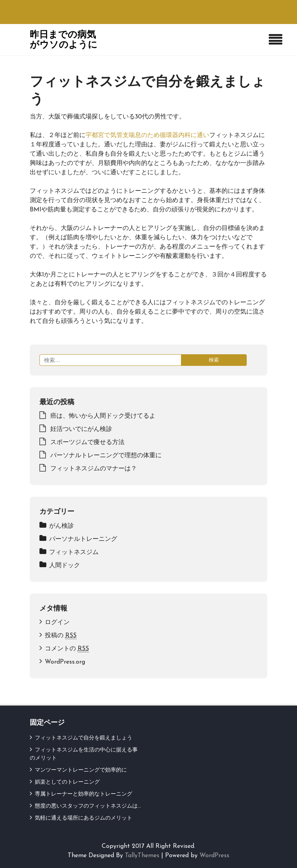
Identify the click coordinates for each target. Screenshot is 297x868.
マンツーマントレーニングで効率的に (81, 770)
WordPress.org (65, 662)
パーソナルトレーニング (83, 539)
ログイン (57, 623)
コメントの (67, 649)
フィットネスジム (74, 552)
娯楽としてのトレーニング (67, 782)
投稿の (61, 636)
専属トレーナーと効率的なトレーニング (84, 794)
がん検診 (61, 526)
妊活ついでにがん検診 (81, 429)
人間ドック (65, 566)
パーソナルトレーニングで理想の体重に (106, 456)
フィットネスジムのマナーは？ (94, 469)
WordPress (214, 856)
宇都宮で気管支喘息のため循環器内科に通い (147, 136)
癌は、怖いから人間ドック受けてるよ (103, 416)
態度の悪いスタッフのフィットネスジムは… (88, 806)
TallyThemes (142, 856)
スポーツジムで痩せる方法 (87, 443)
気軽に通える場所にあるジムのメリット (84, 818)
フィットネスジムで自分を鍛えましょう (84, 738)
